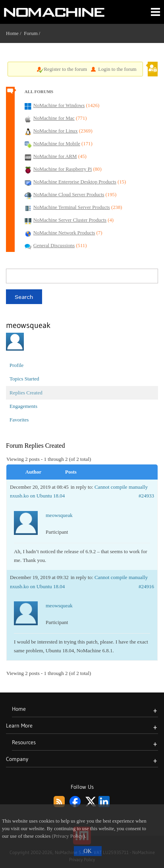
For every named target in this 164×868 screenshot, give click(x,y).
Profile (16, 365)
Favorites (19, 420)
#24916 (146, 586)
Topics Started (24, 379)
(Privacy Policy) (68, 836)
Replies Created (26, 393)
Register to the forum (66, 69)
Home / (15, 33)
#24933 (146, 496)
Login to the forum (117, 69)
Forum (31, 33)
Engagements (23, 406)
